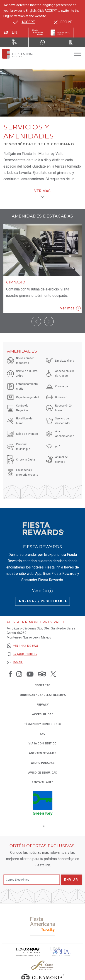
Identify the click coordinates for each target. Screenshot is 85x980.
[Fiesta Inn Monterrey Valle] (18, 54)
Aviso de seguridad (43, 773)
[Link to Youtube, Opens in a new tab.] (30, 674)
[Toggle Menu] (78, 54)
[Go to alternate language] (24, 22)
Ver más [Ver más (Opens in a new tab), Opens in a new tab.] (42, 591)
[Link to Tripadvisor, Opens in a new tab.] (42, 674)
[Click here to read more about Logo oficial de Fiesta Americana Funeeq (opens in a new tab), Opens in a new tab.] (58, 966)
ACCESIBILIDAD (43, 714)
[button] (35, 108)
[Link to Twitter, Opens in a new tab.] (53, 674)
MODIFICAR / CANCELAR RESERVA (43, 695)
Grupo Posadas (43, 763)
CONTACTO (42, 685)
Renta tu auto (43, 782)
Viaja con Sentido (42, 744)
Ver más (70, 308)
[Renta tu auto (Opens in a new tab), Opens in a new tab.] (14, 42)
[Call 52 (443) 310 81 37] (71, 42)
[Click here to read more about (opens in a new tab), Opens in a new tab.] (42, 899)
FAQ (43, 734)
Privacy (43, 704)
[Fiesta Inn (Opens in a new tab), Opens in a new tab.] (38, 33)
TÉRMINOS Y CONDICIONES (42, 724)
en (15, 32)
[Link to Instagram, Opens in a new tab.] (19, 674)
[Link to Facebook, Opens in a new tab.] (10, 674)
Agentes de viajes (42, 753)
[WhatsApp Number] (43, 42)
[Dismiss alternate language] (63, 22)
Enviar (71, 855)
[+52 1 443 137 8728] (23, 646)
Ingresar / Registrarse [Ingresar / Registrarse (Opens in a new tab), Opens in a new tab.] (42, 601)
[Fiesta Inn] (60, 33)
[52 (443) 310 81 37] (23, 654)
